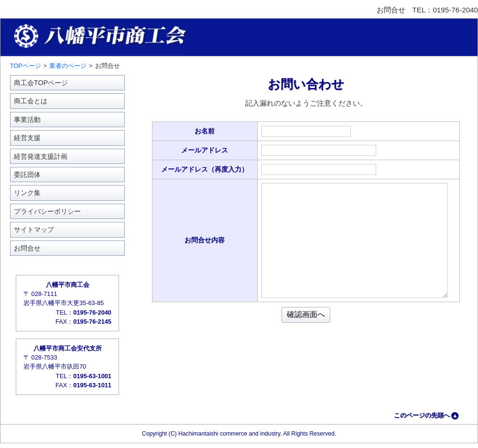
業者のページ (68, 66)
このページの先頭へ (422, 415)
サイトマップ (34, 229)
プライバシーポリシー (47, 211)
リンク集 (27, 193)
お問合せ (27, 248)
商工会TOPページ (41, 83)
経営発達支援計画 (41, 156)
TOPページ (26, 66)
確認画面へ (306, 314)
